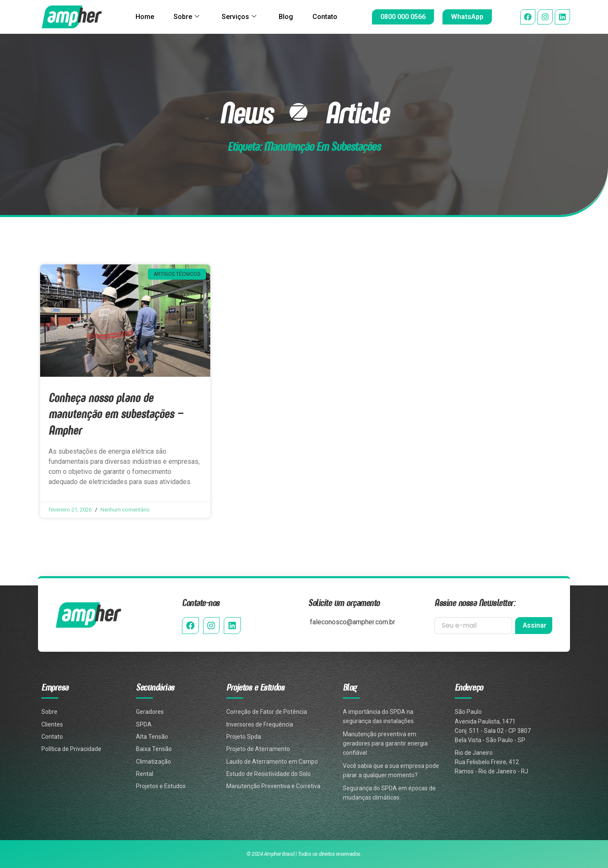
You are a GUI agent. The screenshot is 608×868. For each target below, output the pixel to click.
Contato (326, 17)
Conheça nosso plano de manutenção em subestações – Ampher (116, 414)
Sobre (186, 17)
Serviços (239, 17)
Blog (286, 17)
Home (144, 17)
